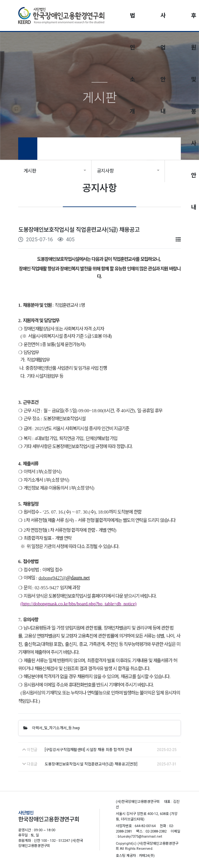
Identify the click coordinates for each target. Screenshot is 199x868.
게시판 (30, 171)
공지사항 (105, 171)
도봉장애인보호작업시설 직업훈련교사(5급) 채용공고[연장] (91, 764)
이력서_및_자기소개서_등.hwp (52, 728)
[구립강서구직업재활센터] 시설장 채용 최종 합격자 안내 (88, 750)
